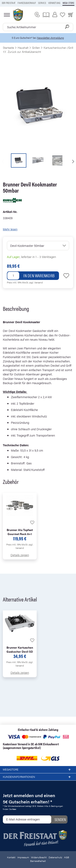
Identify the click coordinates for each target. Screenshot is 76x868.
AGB (67, 857)
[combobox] (38, 27)
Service (42, 3)
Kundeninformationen (38, 777)
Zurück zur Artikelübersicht (22, 52)
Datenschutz (55, 857)
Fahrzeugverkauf (27, 3)
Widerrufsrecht (39, 857)
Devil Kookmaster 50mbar (27, 245)
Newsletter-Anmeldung (50, 38)
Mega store (68, 3)
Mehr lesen (10, 229)
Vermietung (54, 3)
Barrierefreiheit (38, 861)
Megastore (38, 770)
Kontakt (11, 857)
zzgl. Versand (36, 282)
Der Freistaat (9, 3)
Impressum (23, 857)
